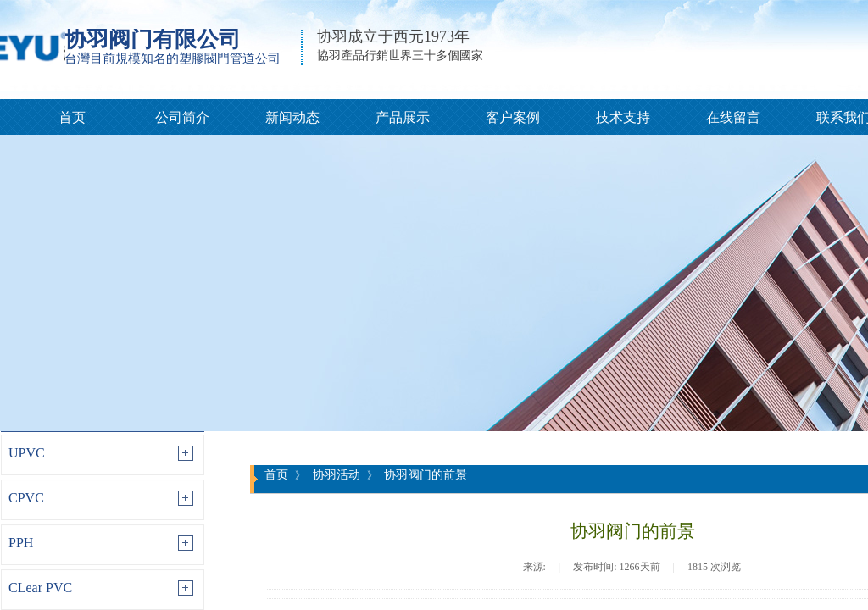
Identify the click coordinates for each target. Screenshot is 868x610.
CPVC (26, 498)
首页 (72, 117)
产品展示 (403, 117)
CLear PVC (40, 588)
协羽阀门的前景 (426, 474)
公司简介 (182, 117)
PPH (21, 543)
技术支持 (623, 117)
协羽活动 (337, 474)
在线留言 (733, 117)
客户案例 (513, 117)
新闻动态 (292, 117)
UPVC (27, 453)
